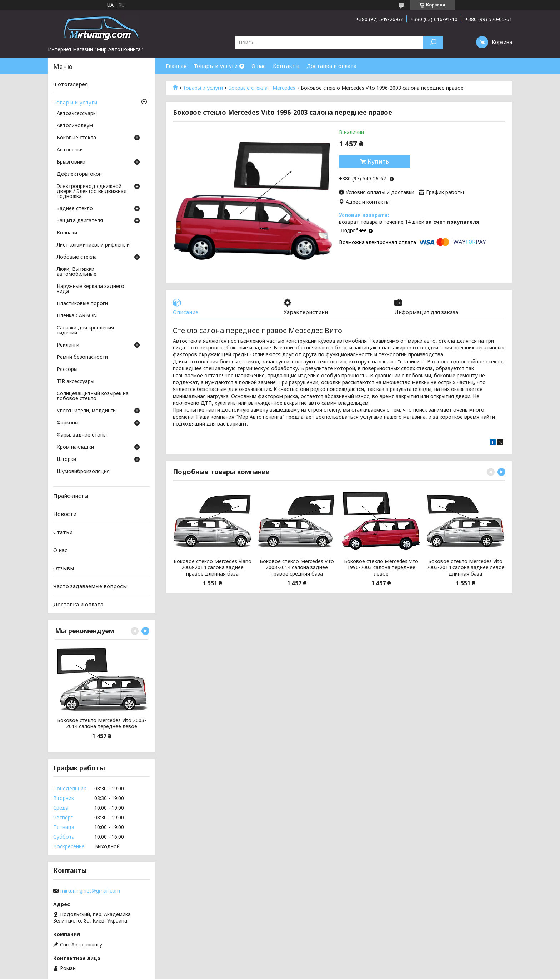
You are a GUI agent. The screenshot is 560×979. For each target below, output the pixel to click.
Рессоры (67, 369)
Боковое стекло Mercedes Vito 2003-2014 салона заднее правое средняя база (297, 568)
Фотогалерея (71, 84)
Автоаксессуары (77, 114)
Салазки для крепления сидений (85, 331)
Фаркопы (68, 423)
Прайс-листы (71, 496)
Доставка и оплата (331, 66)
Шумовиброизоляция (83, 472)
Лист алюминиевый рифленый (93, 245)
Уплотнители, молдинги (86, 411)
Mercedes (284, 88)
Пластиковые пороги (82, 304)
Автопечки (70, 150)
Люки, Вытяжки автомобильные (77, 272)
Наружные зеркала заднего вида (91, 289)
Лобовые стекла (77, 257)
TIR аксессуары (76, 382)
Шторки (66, 459)
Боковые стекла (248, 88)
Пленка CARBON (77, 316)
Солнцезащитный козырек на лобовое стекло (93, 396)
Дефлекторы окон (79, 174)
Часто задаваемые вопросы (90, 586)
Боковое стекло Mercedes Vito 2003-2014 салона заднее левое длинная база (466, 568)
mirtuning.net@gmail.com (90, 891)
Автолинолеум (75, 126)
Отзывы (64, 568)
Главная (176, 66)
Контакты (286, 66)
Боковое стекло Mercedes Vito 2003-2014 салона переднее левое (102, 723)
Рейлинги (68, 345)
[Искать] (433, 42)
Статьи (63, 532)
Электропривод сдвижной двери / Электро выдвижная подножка (92, 192)
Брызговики (71, 162)
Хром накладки (75, 447)
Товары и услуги (216, 66)
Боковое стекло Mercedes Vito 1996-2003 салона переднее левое (381, 568)
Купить (378, 161)
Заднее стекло (75, 209)
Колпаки (67, 233)
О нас (259, 66)
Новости (65, 514)
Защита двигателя (80, 221)
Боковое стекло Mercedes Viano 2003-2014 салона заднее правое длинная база (212, 568)
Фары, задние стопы (82, 435)
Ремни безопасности (82, 357)
